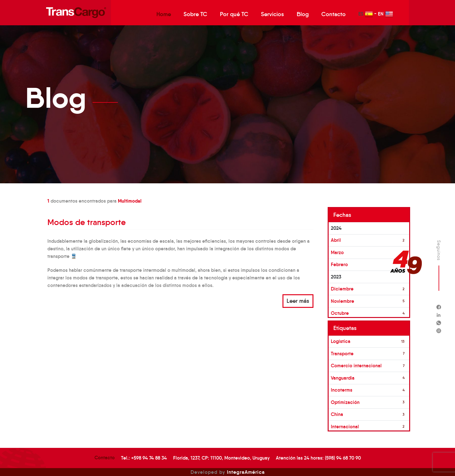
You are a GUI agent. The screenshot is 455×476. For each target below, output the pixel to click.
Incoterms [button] (342, 390)
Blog (303, 14)
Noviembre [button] (343, 301)
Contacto (334, 14)
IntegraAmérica (246, 472)
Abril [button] (336, 240)
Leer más (298, 301)
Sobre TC (195, 14)
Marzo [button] (337, 252)
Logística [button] (341, 341)
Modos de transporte (87, 222)
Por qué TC (234, 14)
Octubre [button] (340, 313)
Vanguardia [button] (343, 378)
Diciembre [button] (342, 289)
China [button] (337, 414)
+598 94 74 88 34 (149, 458)
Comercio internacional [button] (356, 366)
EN (385, 14)
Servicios (273, 14)
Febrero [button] (339, 264)
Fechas (342, 215)
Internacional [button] (345, 427)
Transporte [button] (342, 354)
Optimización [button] (345, 402)
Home (164, 14)
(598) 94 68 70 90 (343, 458)
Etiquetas (345, 328)
